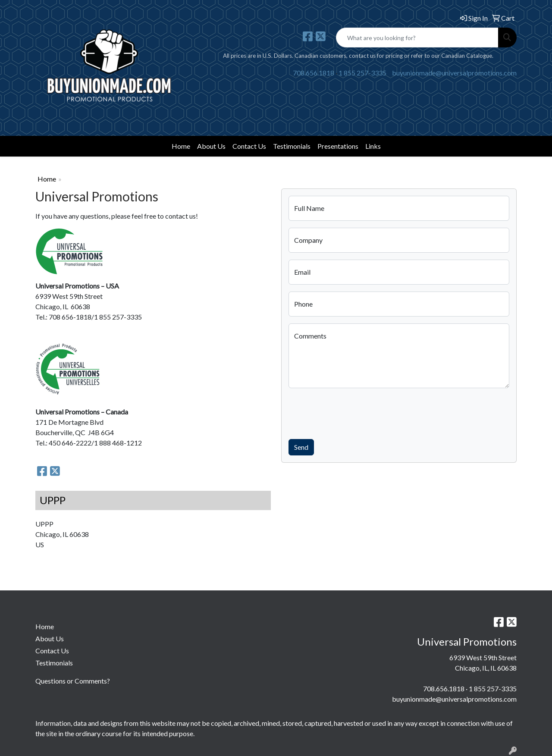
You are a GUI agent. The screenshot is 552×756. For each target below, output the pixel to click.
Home (181, 146)
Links (373, 146)
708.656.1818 (314, 73)
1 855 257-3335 (362, 73)
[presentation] (354, 412)
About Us (211, 146)
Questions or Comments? (73, 681)
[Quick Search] (417, 38)
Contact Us (249, 146)
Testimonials (292, 146)
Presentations (338, 146)
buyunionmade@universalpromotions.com (454, 73)
